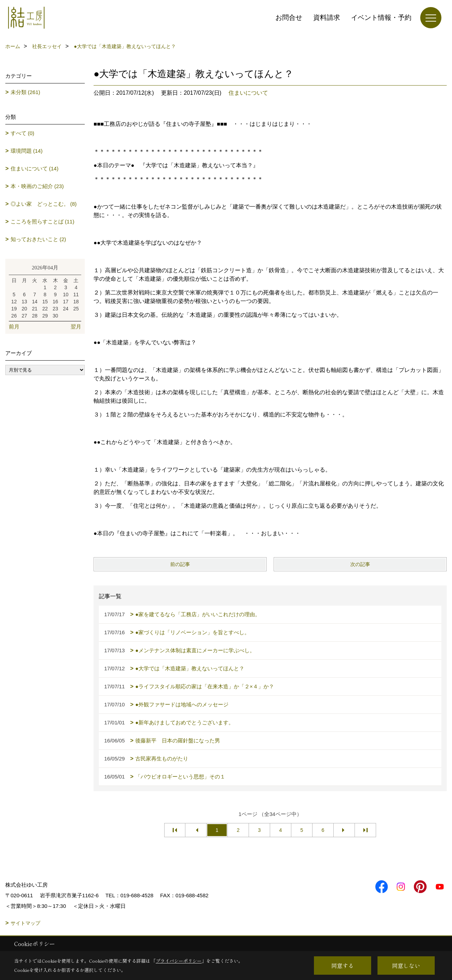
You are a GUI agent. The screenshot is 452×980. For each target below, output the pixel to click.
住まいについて (248, 93)
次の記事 (360, 564)
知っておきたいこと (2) (38, 239)
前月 (14, 326)
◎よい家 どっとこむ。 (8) (44, 204)
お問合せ (289, 17)
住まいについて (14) (35, 168)
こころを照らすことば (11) (43, 221)
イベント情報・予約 (381, 17)
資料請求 (327, 17)
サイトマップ (25, 923)
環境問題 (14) (27, 151)
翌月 (76, 326)
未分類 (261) (25, 92)
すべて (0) (23, 133)
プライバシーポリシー (179, 961)
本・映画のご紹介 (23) (37, 186)
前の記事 (180, 564)
